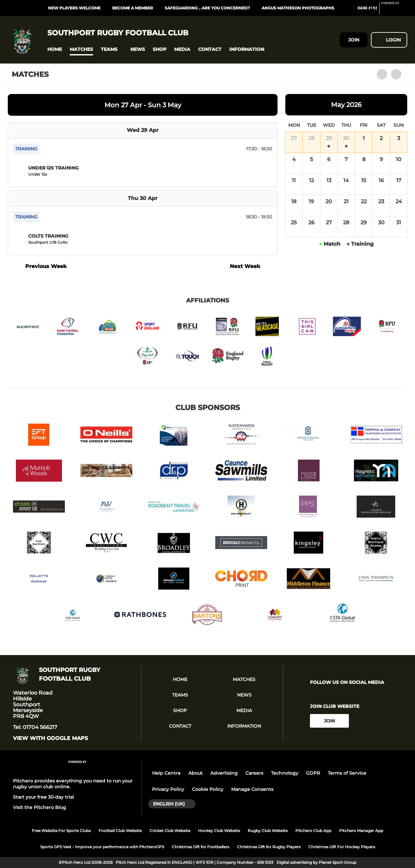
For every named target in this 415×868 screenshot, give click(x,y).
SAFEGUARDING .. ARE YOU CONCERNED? (207, 8)
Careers (254, 773)
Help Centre (166, 773)
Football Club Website (120, 831)
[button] (55, 49)
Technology (285, 773)
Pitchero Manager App (361, 831)
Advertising (224, 773)
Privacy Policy (168, 789)
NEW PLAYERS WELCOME (74, 8)
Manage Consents (252, 789)
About (196, 773)
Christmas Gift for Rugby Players (269, 847)
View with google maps (50, 738)
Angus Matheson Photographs (298, 8)
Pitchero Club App (313, 831)
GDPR (313, 773)
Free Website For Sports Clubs (61, 831)
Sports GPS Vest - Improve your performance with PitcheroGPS (102, 847)
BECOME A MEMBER (133, 8)
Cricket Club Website (170, 831)
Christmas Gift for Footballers (201, 847)
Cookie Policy (208, 789)
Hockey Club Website (219, 831)
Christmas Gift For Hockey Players (342, 847)
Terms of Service (347, 773)
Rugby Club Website (268, 831)
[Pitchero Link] (394, 11)
